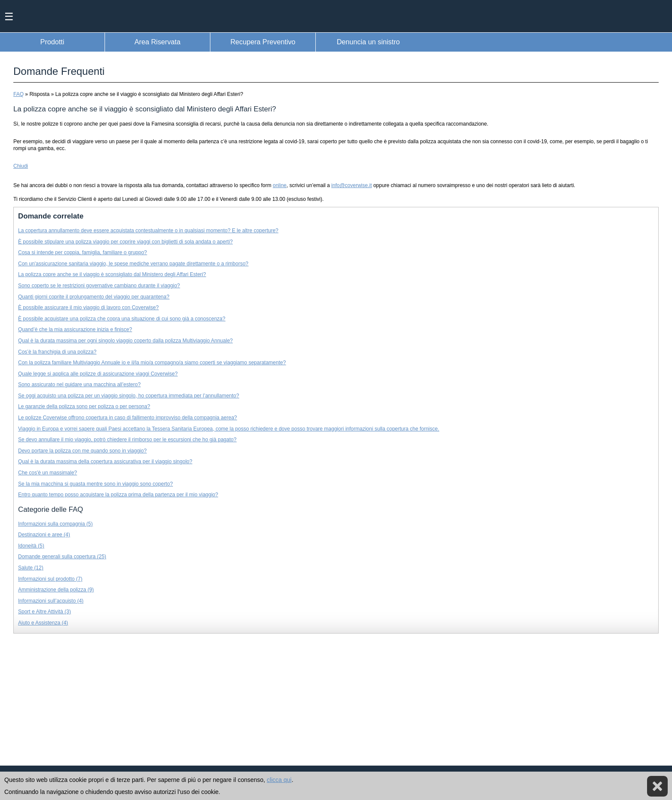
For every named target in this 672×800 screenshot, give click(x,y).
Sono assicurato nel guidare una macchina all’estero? (79, 385)
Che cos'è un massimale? (48, 473)
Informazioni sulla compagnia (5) (55, 524)
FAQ (18, 94)
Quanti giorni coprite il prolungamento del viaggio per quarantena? (94, 297)
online (280, 185)
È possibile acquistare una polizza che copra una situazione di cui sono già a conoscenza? (122, 319)
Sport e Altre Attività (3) (45, 612)
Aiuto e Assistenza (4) (43, 623)
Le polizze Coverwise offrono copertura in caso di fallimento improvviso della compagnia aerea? (128, 418)
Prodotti (52, 42)
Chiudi (21, 166)
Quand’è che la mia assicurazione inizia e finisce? (75, 329)
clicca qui (279, 780)
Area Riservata (157, 42)
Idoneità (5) (31, 546)
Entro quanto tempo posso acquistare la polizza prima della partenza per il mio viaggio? (118, 495)
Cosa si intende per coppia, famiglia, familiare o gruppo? (83, 252)
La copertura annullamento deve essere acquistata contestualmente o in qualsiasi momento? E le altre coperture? (148, 231)
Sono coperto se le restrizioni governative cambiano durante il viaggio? (99, 286)
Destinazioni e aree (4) (44, 535)
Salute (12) (31, 568)
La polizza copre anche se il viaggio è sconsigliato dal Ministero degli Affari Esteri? (112, 274)
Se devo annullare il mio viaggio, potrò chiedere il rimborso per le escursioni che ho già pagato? (127, 440)
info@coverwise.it (351, 185)
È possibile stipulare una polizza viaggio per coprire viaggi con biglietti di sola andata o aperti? (125, 242)
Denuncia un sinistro (368, 42)
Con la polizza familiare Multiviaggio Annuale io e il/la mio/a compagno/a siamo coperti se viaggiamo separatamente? (152, 363)
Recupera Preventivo (263, 42)
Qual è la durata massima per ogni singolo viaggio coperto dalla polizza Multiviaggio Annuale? (125, 341)
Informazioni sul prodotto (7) (50, 579)
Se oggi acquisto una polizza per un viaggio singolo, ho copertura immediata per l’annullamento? (129, 396)
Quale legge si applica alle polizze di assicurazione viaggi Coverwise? (98, 374)
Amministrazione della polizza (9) (56, 590)
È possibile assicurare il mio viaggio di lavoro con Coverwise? (88, 308)
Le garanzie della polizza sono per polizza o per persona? (84, 406)
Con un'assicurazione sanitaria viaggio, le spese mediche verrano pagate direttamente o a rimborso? (133, 264)
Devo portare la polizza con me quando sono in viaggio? (82, 451)
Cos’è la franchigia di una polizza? (57, 352)
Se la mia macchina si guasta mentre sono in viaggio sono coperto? (96, 484)
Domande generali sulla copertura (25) (62, 557)
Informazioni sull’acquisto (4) (51, 601)
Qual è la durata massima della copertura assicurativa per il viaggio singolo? (105, 462)
